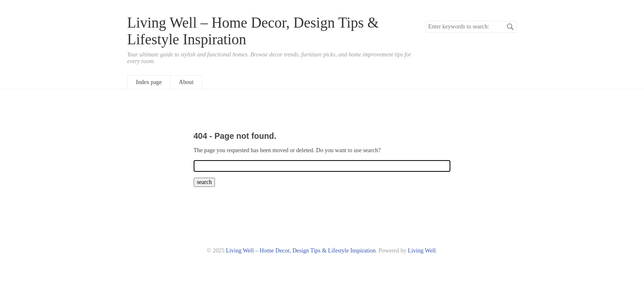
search (510, 27)
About (186, 82)
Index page (149, 82)
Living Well (422, 251)
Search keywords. (425, 21)
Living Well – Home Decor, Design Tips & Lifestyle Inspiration (301, 251)
